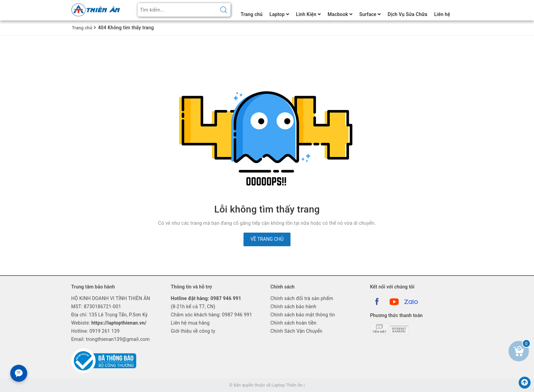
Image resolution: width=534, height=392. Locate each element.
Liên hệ (442, 14)
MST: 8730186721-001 (96, 307)
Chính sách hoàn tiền (293, 323)
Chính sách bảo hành (293, 307)
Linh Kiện (308, 14)
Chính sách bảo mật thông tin (303, 315)
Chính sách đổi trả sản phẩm (302, 298)
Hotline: (95, 331)
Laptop (279, 14)
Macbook (340, 14)
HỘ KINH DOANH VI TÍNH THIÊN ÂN (111, 298)
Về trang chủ (267, 239)
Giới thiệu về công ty (193, 331)
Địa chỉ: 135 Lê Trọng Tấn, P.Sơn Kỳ (109, 315)
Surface (370, 14)
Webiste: (109, 323)
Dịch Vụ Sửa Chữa (407, 14)
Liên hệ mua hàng (190, 323)
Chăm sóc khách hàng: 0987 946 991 (212, 315)
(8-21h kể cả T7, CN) (206, 302)
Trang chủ (252, 14)
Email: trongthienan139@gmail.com (111, 339)
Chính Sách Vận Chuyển (296, 331)
